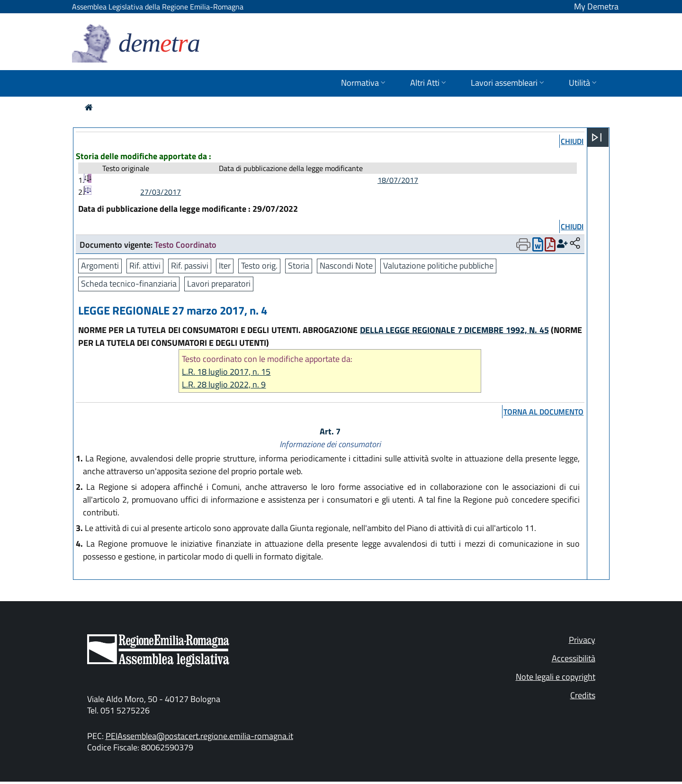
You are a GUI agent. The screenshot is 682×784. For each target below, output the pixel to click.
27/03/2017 (161, 192)
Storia (299, 266)
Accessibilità (574, 658)
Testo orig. (259, 266)
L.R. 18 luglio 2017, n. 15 (226, 372)
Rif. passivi (190, 266)
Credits (583, 695)
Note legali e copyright (556, 677)
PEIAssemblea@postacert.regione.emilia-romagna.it (199, 736)
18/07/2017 (398, 180)
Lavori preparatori (219, 284)
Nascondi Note (346, 266)
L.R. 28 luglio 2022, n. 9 (224, 384)
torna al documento (543, 412)
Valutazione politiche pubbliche (438, 266)
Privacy (582, 640)
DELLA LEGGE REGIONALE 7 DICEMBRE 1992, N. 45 (454, 330)
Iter (225, 266)
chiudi (572, 141)
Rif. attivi (145, 266)
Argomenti (100, 266)
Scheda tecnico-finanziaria (129, 284)
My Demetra (596, 6)
